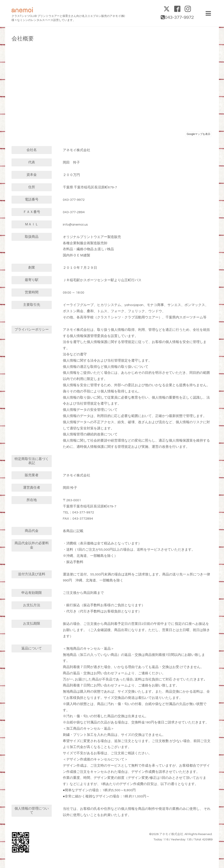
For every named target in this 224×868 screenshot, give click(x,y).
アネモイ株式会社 (171, 834)
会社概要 (23, 39)
